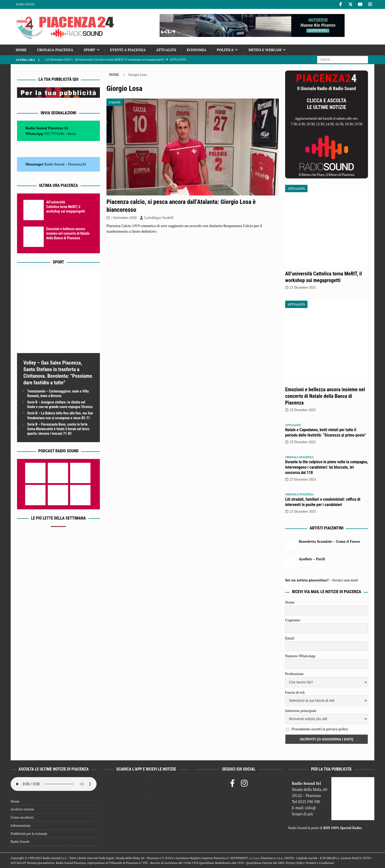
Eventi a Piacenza (128, 50)
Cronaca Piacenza (55, 50)
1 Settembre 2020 (124, 218)
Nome (290, 602)
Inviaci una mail (345, 580)
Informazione (21, 825)
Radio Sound (25, 4)
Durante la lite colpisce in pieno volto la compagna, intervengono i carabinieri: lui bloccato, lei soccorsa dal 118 (327, 467)
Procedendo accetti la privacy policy (320, 729)
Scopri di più (302, 814)
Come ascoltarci (22, 817)
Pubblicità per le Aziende (29, 834)
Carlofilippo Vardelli (159, 218)
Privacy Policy (295, 863)
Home (21, 50)
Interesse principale (301, 711)
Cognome (293, 620)
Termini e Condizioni (320, 863)
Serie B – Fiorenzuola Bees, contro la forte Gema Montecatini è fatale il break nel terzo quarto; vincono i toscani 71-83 (58, 429)
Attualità (166, 50)
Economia (197, 50)
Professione (294, 674)
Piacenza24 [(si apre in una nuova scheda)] (77, 164)
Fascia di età (295, 692)
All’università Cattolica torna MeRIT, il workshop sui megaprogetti (66, 207)
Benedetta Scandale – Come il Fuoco (329, 541)
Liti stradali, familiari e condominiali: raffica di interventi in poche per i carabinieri (323, 502)
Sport (89, 50)
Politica (225, 50)
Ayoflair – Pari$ (312, 559)
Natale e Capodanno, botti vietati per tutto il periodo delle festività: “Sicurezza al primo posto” (326, 432)
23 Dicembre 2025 (303, 287)
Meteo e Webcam (265, 50)
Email (290, 638)
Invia (72, 134)
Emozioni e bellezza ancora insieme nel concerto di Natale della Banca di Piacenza (68, 233)
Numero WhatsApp (300, 656)
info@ (311, 808)
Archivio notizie (22, 809)
